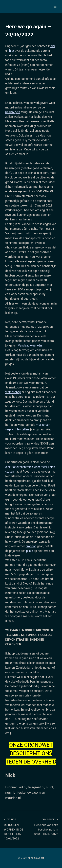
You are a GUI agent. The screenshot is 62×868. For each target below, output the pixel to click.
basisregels (13, 112)
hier (53, 46)
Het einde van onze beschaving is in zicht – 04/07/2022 (46, 826)
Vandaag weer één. (30, 346)
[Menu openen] (55, 7)
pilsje (30, 551)
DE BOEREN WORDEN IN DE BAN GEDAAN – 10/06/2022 (16, 829)
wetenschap (13, 392)
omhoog (31, 546)
